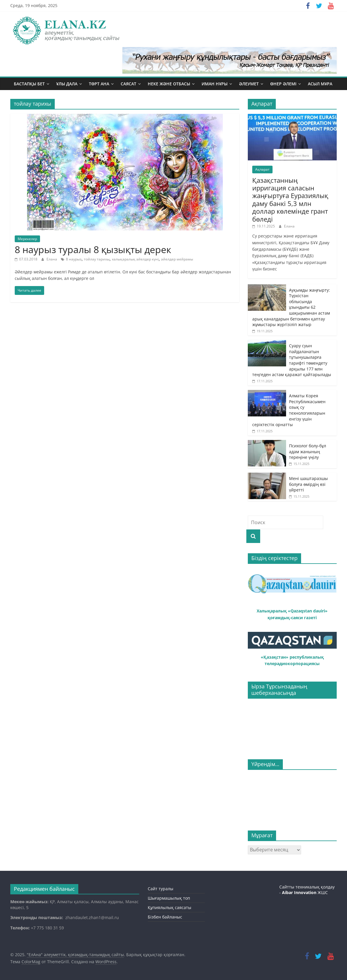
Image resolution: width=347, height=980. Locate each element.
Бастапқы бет (29, 84)
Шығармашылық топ (169, 898)
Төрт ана (99, 84)
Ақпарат (262, 169)
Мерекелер (27, 239)
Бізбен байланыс (165, 917)
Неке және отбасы (169, 84)
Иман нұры (215, 84)
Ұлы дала (67, 84)
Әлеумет (249, 84)
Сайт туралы (161, 889)
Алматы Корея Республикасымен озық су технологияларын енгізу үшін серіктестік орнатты (289, 410)
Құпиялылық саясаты (170, 907)
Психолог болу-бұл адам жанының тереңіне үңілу (308, 451)
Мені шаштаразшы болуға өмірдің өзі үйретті (309, 484)
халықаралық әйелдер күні (135, 259)
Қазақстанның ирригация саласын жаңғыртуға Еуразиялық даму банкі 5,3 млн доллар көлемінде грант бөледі (290, 200)
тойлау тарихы (97, 259)
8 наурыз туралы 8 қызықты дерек (93, 249)
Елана (52, 259)
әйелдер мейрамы (177, 259)
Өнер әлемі (283, 84)
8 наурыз (74, 259)
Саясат (128, 84)
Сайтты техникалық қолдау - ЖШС (307, 890)
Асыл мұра (320, 84)
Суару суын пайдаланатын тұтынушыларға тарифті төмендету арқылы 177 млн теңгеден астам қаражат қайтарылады (292, 360)
